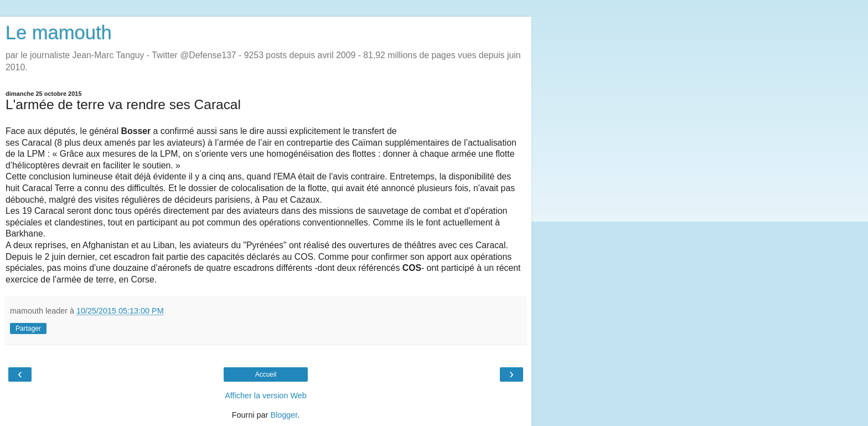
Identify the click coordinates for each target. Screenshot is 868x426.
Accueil (266, 374)
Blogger (284, 415)
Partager (28, 329)
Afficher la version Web (265, 396)
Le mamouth (59, 33)
